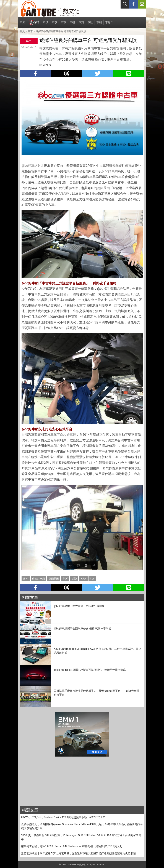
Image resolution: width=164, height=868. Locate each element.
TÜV (113, 188)
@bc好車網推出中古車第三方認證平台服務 (79, 606)
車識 (81, 24)
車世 (90, 24)
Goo (95, 193)
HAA (59, 193)
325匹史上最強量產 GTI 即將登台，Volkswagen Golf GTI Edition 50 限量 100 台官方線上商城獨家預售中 (81, 837)
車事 (54, 24)
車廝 (22, 24)
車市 (63, 24)
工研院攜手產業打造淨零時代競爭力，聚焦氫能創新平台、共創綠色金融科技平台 (97, 693)
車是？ (109, 24)
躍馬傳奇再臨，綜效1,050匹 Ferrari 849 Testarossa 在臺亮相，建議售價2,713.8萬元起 (72, 846)
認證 (74, 579)
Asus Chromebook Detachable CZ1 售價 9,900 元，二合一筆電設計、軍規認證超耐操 (97, 651)
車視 (72, 24)
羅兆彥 (47, 65)
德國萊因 (103, 188)
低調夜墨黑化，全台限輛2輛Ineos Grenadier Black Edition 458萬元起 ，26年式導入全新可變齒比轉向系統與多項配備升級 (82, 826)
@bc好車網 (30, 166)
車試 (46, 24)
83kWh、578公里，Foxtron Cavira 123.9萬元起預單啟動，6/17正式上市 (63, 817)
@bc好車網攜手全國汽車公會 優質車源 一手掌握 (83, 629)
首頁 (22, 31)
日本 (26, 579)
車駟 (99, 24)
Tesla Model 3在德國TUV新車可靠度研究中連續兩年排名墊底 (90, 670)
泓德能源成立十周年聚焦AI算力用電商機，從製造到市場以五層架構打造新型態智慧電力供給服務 (79, 853)
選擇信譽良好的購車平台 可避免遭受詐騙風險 (61, 31)
